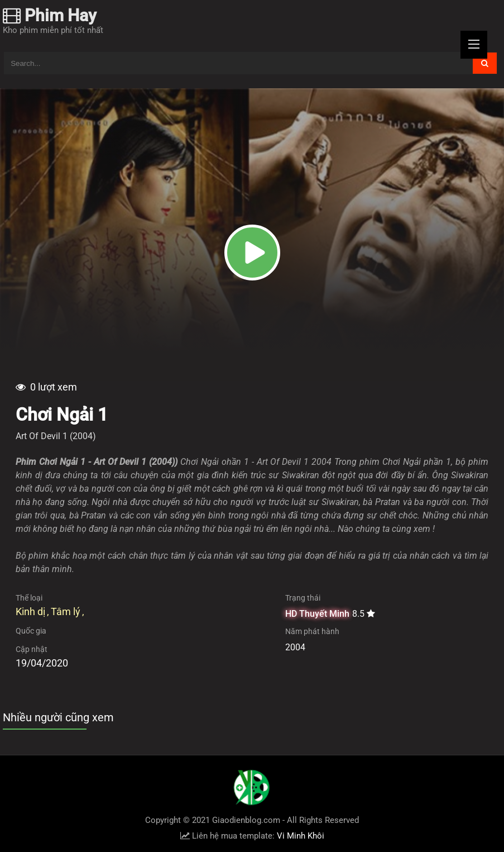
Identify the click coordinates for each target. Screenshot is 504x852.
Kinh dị (30, 611)
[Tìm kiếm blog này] (238, 63)
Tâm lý (66, 611)
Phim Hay (50, 15)
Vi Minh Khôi (301, 836)
